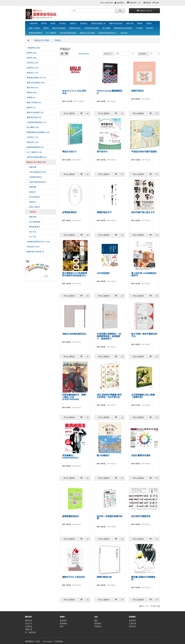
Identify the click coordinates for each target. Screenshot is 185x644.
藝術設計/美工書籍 (87, 33)
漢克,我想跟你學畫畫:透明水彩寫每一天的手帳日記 (109, 396)
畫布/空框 (130, 23)
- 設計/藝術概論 (33, 222)
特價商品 (98, 626)
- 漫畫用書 (31, 187)
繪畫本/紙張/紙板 (116, 23)
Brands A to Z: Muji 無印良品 (74, 92)
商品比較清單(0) (84, 54)
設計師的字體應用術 (141, 516)
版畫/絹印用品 (75, 28)
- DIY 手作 (31, 237)
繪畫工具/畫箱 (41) (34, 102)
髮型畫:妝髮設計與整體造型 (143, 578)
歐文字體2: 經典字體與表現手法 (144, 335)
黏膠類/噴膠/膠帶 (35, 33)
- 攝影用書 (31, 217)
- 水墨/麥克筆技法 (34, 177)
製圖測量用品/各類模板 (123, 28)
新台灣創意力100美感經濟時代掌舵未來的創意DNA (75, 274)
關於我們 (29, 621)
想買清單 (132, 626)
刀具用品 (139, 28)
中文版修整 (58, 641)
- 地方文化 (31, 232)
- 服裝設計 (31, 192)
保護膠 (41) (31, 97)
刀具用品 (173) (32, 137)
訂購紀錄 (132, 623)
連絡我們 (63, 621)
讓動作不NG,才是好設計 (74, 577)
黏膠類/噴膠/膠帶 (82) (35, 147)
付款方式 (29, 623)
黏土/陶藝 (106, 28)
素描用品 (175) (32, 73)
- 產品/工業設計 (33, 207)
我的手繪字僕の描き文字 (143, 212)
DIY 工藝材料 (51, 33)
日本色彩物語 (103, 273)
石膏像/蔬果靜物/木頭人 (107, 33)
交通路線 (29, 626)
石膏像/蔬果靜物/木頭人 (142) (38, 242)
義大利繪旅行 (103, 455)
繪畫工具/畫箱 (34, 28)
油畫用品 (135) (32, 68)
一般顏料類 (33, 23)
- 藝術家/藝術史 (33, 227)
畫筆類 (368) (32, 53)
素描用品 (84, 23)
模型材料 (150, 28)
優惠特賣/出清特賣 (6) (35, 252)
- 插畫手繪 (31, 167)
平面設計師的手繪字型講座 (144, 152)
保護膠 (149, 23)
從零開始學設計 (70, 212)
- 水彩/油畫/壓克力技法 (36, 172)
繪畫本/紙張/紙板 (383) (36, 83)
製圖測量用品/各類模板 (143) (38, 132)
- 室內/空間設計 (33, 197)
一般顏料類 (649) (33, 48)
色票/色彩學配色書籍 (68, 33)
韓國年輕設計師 (104, 577)
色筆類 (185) (32, 58)
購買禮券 (98, 623)
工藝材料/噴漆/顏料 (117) (37, 122)
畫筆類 (44, 23)
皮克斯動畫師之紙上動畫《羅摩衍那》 (143, 396)
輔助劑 (140, 23)
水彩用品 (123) (32, 63)
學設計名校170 (69, 152)
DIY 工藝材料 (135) (34, 152)
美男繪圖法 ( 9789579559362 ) (71, 457)
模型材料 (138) (32, 142)
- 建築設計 (31, 202)
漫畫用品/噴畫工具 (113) (36, 78)
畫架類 (46, 28)
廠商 (96, 621)
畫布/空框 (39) (32, 88)
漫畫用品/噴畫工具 (98, 23)
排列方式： (109, 54)
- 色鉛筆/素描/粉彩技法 (36, 182)
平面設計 (58, 40)
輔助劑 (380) (32, 92)
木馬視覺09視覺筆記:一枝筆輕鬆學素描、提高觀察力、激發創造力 (109, 336)
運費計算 (29, 629)
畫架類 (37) (31, 107)
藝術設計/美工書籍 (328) (36, 162)
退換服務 (63, 623)
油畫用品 (73, 23)
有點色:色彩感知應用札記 (74, 334)
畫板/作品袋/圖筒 (59, 28)
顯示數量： (143, 54)
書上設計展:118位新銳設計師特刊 (144, 274)
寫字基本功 (102, 152)
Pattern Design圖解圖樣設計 (110, 92)
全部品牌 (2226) (33, 247)
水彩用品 (62, 23)
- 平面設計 (31, 212)
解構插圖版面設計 (71, 516)
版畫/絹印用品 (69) (34, 117)
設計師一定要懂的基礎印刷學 (110, 517)
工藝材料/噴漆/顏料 (92, 28)
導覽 (62, 626)
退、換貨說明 (30, 632)
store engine (48, 641)
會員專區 (132, 621)
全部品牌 (124, 33)
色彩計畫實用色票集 (141, 455)
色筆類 (53, 23)
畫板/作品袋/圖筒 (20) (35, 112)
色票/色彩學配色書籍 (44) (37, 157)
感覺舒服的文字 (104, 212)
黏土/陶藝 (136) (33, 127)
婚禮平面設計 (138, 91)
